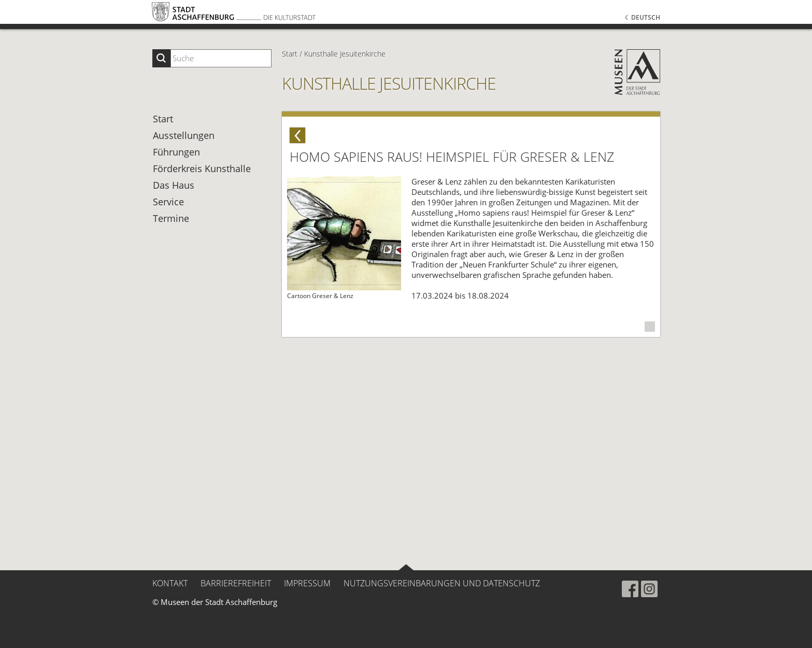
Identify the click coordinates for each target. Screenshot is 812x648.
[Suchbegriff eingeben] (221, 58)
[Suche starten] (161, 58)
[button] (599, 37)
